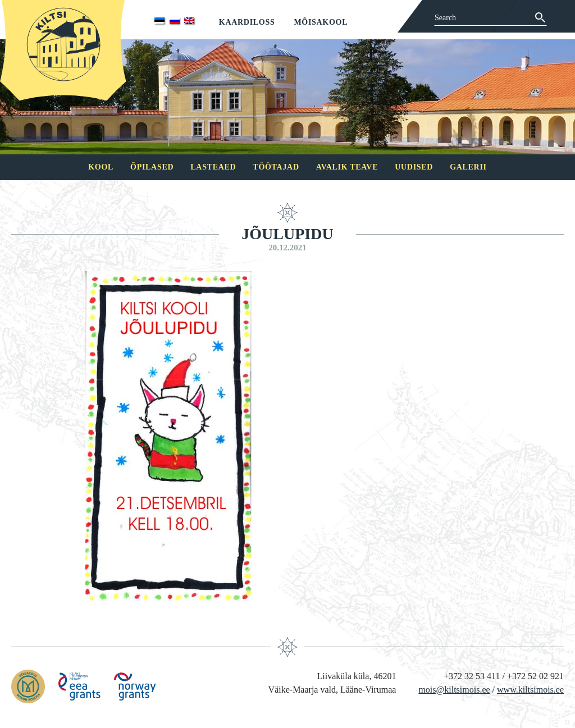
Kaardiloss (247, 22)
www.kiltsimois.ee (530, 690)
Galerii (468, 167)
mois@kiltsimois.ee (454, 690)
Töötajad (276, 167)
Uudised (414, 167)
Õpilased (152, 167)
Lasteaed (213, 167)
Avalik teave (347, 167)
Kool (101, 167)
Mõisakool (321, 22)
